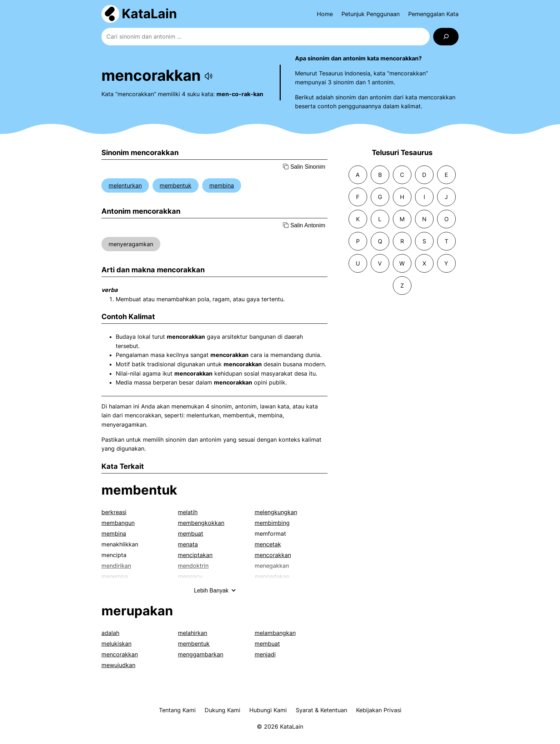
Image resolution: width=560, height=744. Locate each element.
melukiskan (116, 644)
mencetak (268, 544)
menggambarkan (201, 654)
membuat (191, 534)
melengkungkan (276, 512)
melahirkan (192, 633)
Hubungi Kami (268, 710)
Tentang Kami (177, 710)
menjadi (265, 654)
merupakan (137, 611)
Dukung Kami (222, 710)
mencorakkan (273, 555)
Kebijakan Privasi (379, 710)
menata (188, 544)
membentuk (176, 185)
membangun (118, 523)
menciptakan (195, 555)
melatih (188, 512)
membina (222, 185)
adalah (110, 633)
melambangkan (275, 633)
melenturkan (125, 185)
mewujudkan (118, 665)
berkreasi (114, 512)
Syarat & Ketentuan (321, 710)
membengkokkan (201, 523)
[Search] (446, 37)
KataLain (149, 14)
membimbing (272, 523)
